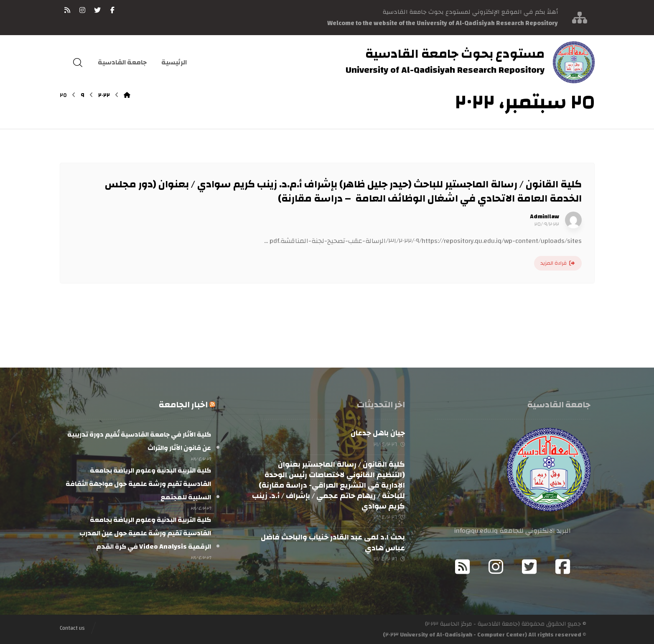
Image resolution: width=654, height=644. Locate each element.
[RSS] (67, 10)
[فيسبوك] (112, 10)
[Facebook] (562, 567)
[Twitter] (529, 567)
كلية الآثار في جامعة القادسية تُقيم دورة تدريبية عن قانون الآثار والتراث (139, 441)
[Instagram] (496, 567)
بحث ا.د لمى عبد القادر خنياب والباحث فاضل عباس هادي (333, 542)
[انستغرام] (82, 10)
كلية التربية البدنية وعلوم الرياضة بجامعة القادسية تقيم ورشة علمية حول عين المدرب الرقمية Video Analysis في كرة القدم (145, 533)
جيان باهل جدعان (378, 433)
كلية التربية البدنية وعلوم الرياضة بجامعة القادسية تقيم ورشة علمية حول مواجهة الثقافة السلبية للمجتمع (138, 484)
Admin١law (545, 217)
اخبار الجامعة (183, 405)
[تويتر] (97, 10)
